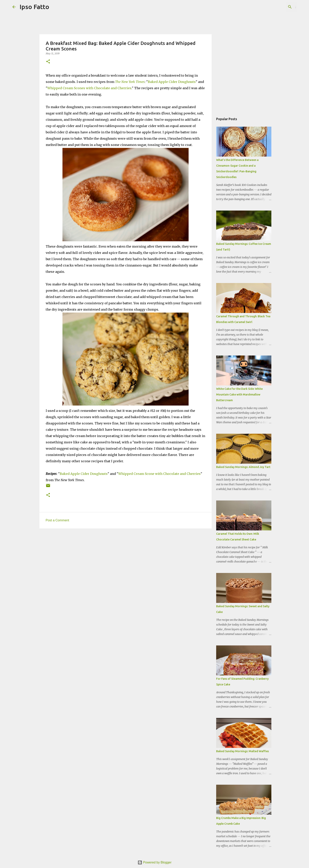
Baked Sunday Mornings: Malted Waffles (242, 751)
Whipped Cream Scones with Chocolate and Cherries (89, 88)
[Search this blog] (277, 7)
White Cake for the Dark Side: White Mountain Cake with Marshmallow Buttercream (239, 395)
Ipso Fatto (34, 7)
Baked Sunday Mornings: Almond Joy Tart (243, 467)
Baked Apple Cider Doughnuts (172, 82)
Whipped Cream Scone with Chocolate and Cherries (159, 474)
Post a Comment (57, 520)
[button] (48, 62)
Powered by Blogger (155, 862)
